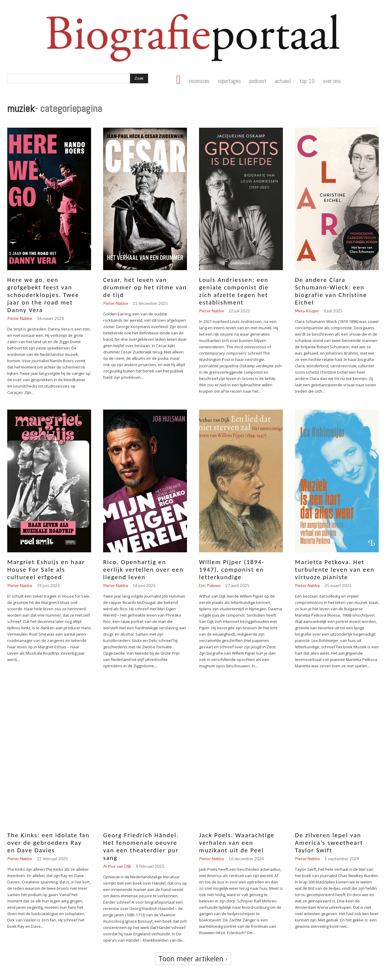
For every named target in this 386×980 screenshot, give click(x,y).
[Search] (139, 78)
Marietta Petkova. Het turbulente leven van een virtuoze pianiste (335, 570)
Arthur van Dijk (117, 866)
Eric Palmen (210, 585)
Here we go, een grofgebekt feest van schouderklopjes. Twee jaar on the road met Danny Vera (43, 295)
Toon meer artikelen (193, 959)
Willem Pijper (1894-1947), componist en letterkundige (232, 570)
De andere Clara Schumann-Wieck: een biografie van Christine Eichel (331, 291)
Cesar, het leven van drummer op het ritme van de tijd (145, 287)
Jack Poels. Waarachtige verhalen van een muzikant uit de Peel (237, 843)
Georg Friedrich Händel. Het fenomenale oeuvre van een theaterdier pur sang (141, 846)
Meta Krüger (307, 311)
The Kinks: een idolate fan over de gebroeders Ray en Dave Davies (48, 843)
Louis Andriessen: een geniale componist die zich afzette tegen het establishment (234, 291)
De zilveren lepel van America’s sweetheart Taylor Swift (329, 843)
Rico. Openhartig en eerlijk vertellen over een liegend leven (143, 570)
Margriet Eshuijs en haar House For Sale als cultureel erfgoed (46, 570)
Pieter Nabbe (20, 318)
